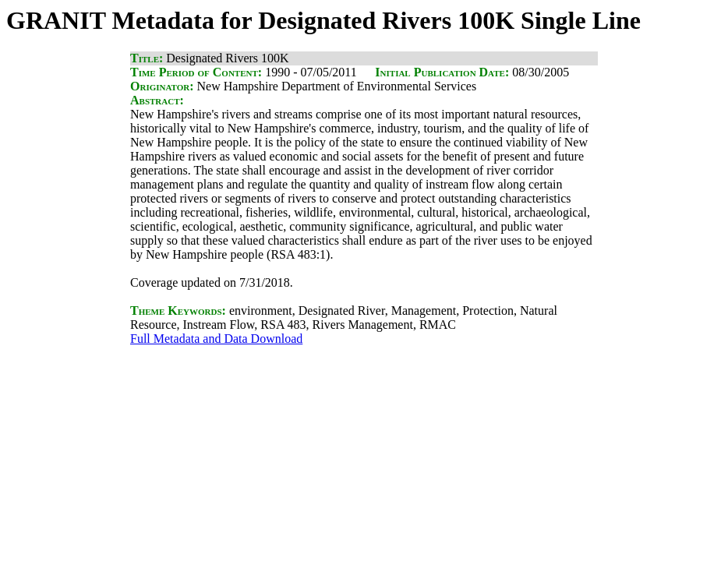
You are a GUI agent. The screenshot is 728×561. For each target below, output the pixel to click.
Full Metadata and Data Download (216, 339)
